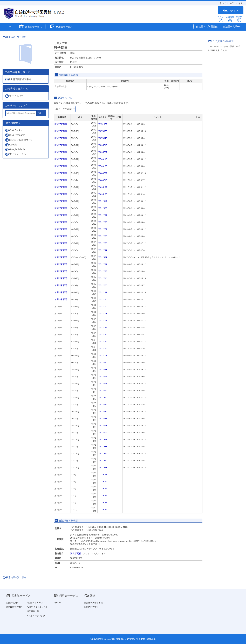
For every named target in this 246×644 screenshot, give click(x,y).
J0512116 (102, 348)
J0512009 (102, 433)
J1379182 (102, 510)
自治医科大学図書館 (207, 26)
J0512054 (102, 391)
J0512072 (102, 377)
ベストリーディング (36, 616)
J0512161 (102, 313)
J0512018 (102, 426)
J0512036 (102, 412)
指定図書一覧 (33, 611)
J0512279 (102, 229)
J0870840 (102, 138)
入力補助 (230, 19)
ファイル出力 (14, 96)
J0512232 (102, 264)
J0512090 (102, 363)
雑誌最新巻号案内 (14, 607)
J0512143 (102, 327)
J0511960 (102, 398)
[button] (30, 27)
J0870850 (102, 131)
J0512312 (102, 201)
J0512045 (102, 405)
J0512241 (102, 250)
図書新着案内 (12, 603)
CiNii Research (15, 135)
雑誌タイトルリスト (36, 603)
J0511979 (102, 454)
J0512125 (102, 341)
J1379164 (102, 482)
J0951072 (102, 124)
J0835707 (102, 152)
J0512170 (102, 306)
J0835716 (102, 145)
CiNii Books (13, 130)
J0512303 (102, 208)
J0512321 (102, 257)
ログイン (231, 10)
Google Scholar (15, 149)
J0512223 (102, 271)
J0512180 (102, 299)
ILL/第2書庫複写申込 (18, 79)
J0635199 (102, 187)
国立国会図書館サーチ (19, 140)
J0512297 (102, 215)
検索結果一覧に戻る (15, 37)
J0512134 (102, 334)
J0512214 (102, 278)
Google (11, 145)
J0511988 (102, 447)
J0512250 (102, 243)
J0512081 (102, 370)
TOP (9, 26)
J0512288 (102, 222)
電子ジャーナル (15, 154)
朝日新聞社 (76, 554)
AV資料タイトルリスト (37, 607)
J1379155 (102, 489)
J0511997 (102, 440)
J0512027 (102, 419)
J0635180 (102, 194)
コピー (41, 113)
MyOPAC (58, 603)
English (239, 19)
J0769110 (102, 159)
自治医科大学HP (232, 26)
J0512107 (102, 355)
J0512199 (102, 292)
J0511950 (102, 461)
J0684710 (102, 180)
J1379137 (102, 503)
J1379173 (102, 475)
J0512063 (102, 384)
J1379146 (102, 496)
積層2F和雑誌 (61, 124)
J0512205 (102, 285)
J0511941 (102, 468)
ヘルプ (221, 19)
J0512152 (102, 320)
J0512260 (102, 236)
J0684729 (102, 173)
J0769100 (102, 166)
